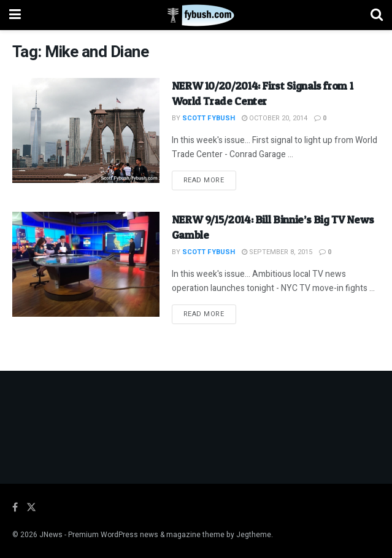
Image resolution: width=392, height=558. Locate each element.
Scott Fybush (209, 118)
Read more (210, 180)
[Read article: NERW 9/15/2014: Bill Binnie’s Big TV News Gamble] (86, 264)
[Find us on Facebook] (15, 508)
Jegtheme (254, 535)
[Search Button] (377, 15)
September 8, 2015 (277, 252)
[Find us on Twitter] (31, 508)
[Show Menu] (15, 15)
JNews (51, 535)
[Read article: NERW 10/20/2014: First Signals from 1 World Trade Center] (86, 130)
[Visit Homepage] (196, 15)
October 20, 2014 (275, 118)
